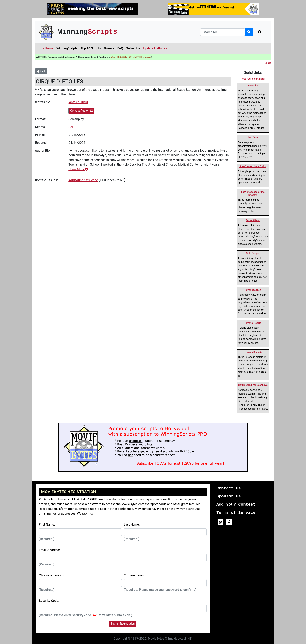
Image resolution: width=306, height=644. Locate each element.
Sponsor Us (229, 496)
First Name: (47, 524)
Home (48, 48)
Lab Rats (253, 137)
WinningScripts (67, 48)
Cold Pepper (253, 253)
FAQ (120, 48)
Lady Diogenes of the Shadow (253, 193)
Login (268, 63)
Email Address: (49, 550)
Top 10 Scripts (91, 48)
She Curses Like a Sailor (253, 166)
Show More (78, 169)
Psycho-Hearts (253, 323)
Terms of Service (236, 513)
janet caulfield (78, 102)
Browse (109, 48)
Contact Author (81, 111)
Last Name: (132, 524)
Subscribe (133, 48)
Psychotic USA (253, 290)
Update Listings (155, 48)
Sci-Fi (72, 127)
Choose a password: (53, 575)
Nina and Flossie (253, 352)
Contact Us (229, 488)
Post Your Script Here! (253, 79)
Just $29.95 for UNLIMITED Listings (131, 57)
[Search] (223, 32)
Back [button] (41, 71)
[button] (260, 32)
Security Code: (49, 601)
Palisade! (253, 86)
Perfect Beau (253, 220)
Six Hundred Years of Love (253, 385)
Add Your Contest (236, 505)
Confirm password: (137, 575)
